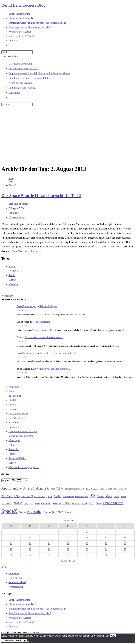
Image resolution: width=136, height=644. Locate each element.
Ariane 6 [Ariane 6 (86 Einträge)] (43, 488)
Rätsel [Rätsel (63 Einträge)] (66, 503)
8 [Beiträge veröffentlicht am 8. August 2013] (68, 538)
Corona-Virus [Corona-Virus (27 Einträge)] (112, 489)
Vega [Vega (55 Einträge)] (51, 512)
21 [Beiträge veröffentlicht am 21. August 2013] (49, 549)
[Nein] (28, 641)
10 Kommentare (17, 217)
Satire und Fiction (17, 458)
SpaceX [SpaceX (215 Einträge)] (9, 511)
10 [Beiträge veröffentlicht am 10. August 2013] (106, 538)
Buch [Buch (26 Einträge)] (88, 489)
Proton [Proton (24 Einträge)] (37, 503)
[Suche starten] (35, 105)
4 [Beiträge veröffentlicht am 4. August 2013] (125, 532)
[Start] (11, 178)
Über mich (14, 92)
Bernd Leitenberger (18, 204)
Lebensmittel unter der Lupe (23, 431)
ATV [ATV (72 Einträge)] (60, 488)
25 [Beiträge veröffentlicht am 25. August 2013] (125, 549)
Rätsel (12, 454)
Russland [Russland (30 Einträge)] (57, 503)
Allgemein (14, 387)
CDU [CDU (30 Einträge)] (102, 489)
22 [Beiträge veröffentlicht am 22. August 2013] (68, 549)
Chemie (12, 405)
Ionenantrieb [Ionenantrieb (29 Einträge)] (68, 496)
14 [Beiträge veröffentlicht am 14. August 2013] (49, 543)
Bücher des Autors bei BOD (23, 68)
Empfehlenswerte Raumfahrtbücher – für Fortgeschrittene (39, 73)
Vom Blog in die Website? (22, 88)
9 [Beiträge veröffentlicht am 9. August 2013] (87, 538)
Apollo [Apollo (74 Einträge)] (6, 488)
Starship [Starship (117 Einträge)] (34, 511)
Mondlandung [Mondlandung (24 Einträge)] (7, 503)
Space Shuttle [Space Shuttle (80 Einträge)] (113, 503)
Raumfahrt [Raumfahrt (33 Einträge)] (46, 503)
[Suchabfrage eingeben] (17, 52)
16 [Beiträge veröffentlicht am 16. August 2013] (87, 543)
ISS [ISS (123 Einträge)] (92, 496)
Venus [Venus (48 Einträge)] (60, 512)
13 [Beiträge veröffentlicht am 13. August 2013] (30, 543)
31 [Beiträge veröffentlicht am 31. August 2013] (106, 555)
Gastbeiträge (15, 427)
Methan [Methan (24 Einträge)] (117, 497)
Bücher (12, 391)
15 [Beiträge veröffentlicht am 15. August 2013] (68, 543)
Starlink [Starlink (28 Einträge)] (22, 512)
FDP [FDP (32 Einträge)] (50, 496)
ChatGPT (13, 400)
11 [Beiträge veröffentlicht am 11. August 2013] (125, 538)
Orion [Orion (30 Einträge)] (26, 503)
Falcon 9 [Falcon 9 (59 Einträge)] (27, 496)
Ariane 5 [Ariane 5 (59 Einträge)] (29, 488)
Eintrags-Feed (15, 578)
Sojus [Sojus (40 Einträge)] (99, 503)
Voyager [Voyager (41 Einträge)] (69, 512)
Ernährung (14, 423)
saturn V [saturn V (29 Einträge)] (76, 503)
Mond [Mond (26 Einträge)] (123, 496)
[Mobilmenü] (9, 57)
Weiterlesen (7, 296)
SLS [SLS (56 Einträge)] (92, 503)
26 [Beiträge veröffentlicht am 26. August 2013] (11, 555)
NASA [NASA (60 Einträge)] (18, 503)
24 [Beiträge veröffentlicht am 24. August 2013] (106, 549)
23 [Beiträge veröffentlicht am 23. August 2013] (87, 549)
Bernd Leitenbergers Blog (23, 5)
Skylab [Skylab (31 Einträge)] (84, 503)
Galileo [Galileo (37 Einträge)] (58, 496)
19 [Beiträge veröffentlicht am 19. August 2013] (11, 549)
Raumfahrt (14, 213)
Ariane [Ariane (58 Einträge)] (17, 488)
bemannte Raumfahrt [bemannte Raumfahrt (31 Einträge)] (74, 489)
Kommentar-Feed (17, 582)
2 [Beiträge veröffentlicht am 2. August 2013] (87, 532)
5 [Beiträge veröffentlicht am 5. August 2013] (11, 538)
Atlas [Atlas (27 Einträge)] (53, 489)
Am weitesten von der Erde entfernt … (44, 337)
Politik (12, 445)
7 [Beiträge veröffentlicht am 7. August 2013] (49, 538)
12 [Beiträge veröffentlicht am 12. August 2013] (11, 543)
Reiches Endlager (48, 306)
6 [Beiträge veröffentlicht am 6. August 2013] (30, 538)
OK (113, 636)
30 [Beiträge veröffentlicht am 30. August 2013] (87, 555)
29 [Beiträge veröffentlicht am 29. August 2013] (68, 555)
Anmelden (14, 574)
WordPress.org (16, 587)
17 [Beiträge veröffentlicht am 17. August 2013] (106, 543)
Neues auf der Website (20, 83)
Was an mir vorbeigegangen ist (24, 467)
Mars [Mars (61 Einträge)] (109, 496)
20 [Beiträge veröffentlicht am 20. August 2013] (30, 549)
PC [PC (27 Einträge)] (32, 503)
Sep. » (72, 561)
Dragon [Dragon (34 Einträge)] (122, 489)
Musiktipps (14, 440)
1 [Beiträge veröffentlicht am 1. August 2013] (68, 532)
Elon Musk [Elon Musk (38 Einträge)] (7, 496)
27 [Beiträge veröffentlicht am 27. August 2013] (30, 555)
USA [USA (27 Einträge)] (45, 512)
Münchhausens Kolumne (21, 436)
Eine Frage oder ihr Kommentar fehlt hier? (31, 78)
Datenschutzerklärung (20, 64)
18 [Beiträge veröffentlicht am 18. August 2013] (125, 543)
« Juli (64, 561)
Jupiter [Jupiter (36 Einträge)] (100, 496)
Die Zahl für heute (18, 418)
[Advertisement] (68, 136)
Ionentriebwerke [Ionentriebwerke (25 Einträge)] (82, 496)
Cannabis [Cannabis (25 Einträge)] (95, 489)
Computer (13, 409)
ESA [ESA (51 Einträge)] (17, 496)
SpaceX (12, 463)
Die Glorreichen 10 (18, 414)
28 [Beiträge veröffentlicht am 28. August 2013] (49, 555)
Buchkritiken (15, 396)
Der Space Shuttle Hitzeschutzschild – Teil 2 (41, 196)
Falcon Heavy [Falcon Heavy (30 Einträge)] (40, 496)
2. (9, 188)
